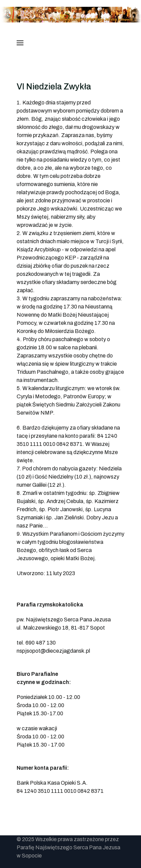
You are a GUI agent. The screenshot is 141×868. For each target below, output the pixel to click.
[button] (20, 43)
